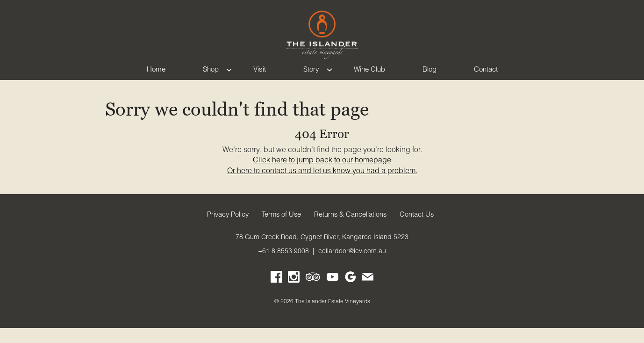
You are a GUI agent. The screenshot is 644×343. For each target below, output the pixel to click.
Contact (486, 78)
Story (311, 78)
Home (156, 78)
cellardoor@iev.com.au (352, 266)
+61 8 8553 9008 (283, 266)
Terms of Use (281, 229)
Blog (429, 78)
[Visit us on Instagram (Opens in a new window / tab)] (294, 294)
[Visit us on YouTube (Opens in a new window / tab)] (333, 294)
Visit (260, 78)
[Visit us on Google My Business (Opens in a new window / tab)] (350, 294)
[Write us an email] (368, 294)
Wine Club (369, 78)
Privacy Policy (228, 229)
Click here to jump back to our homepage (322, 175)
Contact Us (417, 229)
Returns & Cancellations (350, 229)
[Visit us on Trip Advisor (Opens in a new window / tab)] (313, 294)
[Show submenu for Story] (329, 78)
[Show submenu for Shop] (229, 78)
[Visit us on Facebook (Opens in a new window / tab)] (276, 294)
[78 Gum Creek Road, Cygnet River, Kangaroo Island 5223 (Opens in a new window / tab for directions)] (322, 252)
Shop (211, 78)
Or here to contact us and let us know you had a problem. (322, 185)
